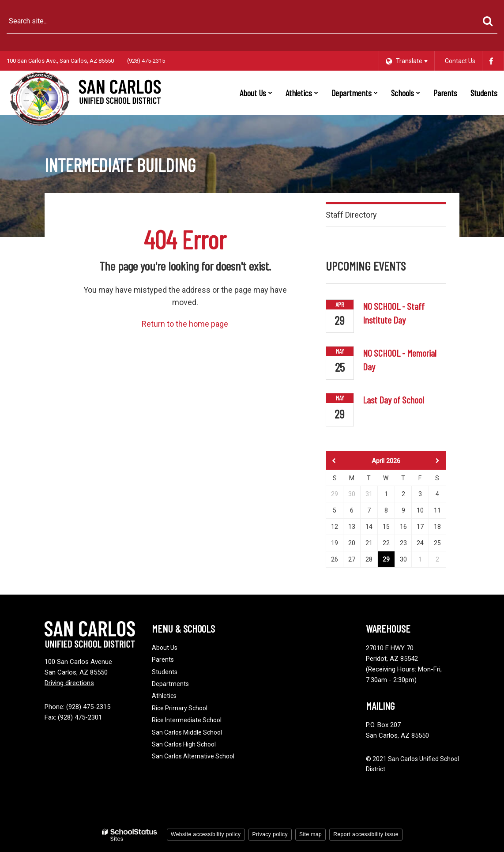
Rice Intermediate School (187, 720)
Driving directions (69, 683)
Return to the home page (185, 324)
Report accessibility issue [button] (366, 834)
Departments (170, 684)
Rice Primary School (180, 708)
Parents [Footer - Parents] (163, 660)
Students (165, 672)
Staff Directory (351, 215)
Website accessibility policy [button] (206, 834)
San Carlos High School (184, 744)
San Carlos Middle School (187, 732)
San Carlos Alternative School (193, 756)
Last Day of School (393, 400)
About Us (165, 648)
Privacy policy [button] (270, 834)
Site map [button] (310, 834)
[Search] (487, 21)
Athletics (164, 696)
